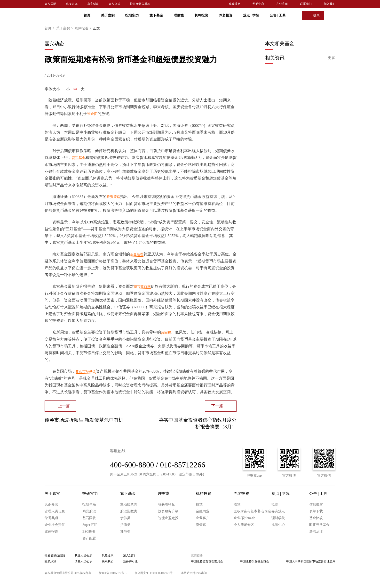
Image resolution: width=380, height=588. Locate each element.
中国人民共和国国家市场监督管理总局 (311, 561)
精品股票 (89, 511)
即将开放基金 (319, 525)
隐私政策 (50, 561)
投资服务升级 (168, 511)
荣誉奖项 (51, 518)
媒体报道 (84, 28)
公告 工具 (278, 15)
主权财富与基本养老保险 (252, 511)
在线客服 (282, 4)
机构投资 (201, 15)
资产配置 (89, 538)
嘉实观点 (278, 511)
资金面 (92, 114)
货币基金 (79, 158)
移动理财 (235, 4)
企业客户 (203, 518)
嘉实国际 (50, 4)
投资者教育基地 (140, 4)
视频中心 (278, 525)
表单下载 (316, 511)
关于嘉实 (108, 15)
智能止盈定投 (168, 518)
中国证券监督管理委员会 (207, 561)
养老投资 (226, 15)
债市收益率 (142, 287)
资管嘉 (201, 525)
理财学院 (278, 518)
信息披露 (316, 504)
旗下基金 (156, 15)
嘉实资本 (72, 4)
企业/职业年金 (244, 518)
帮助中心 (258, 4)
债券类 (125, 518)
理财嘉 (179, 15)
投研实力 (132, 15)
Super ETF (90, 525)
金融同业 (203, 511)
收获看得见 (166, 504)
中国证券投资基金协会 (254, 561)
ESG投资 (89, 532)
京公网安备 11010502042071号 (154, 573)
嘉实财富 (93, 4)
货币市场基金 (86, 372)
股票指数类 (129, 511)
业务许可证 (130, 561)
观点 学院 (251, 15)
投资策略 (113, 197)
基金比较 (316, 518)
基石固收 (89, 518)
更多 (332, 58)
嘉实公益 (114, 4)
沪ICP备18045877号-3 (113, 573)
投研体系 (89, 504)
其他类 (125, 532)
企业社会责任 (55, 525)
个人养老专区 (244, 525)
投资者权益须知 (55, 555)
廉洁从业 (316, 532)
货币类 (125, 525)
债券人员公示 (83, 561)
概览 (199, 504)
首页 (87, 15)
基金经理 (137, 254)
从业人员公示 (83, 555)
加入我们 (330, 4)
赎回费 (166, 332)
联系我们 (306, 4)
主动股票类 (129, 504)
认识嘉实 (51, 504)
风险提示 (108, 555)
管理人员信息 (55, 511)
